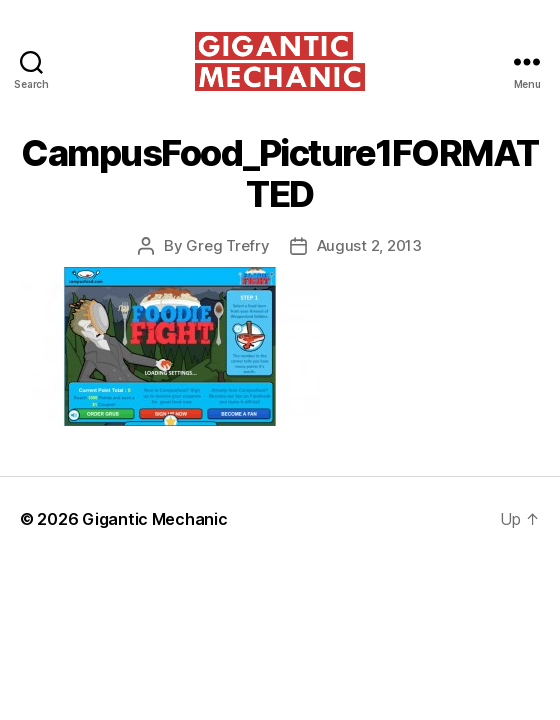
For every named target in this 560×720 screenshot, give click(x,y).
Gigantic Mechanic (154, 519)
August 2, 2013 (369, 245)
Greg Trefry (227, 245)
